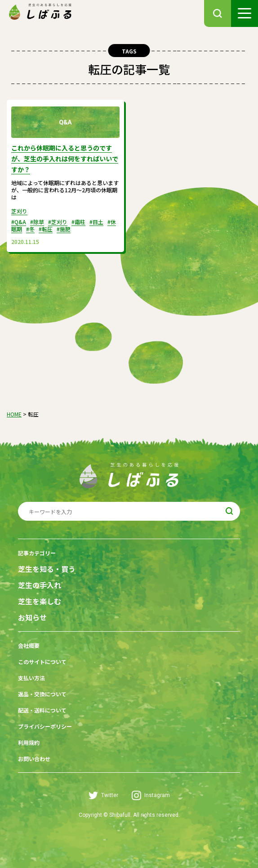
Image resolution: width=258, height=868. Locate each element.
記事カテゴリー (37, 553)
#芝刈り (58, 222)
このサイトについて (42, 662)
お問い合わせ (34, 759)
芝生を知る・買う (47, 569)
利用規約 (29, 742)
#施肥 (64, 229)
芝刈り (19, 211)
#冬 (30, 229)
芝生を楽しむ (40, 601)
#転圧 (46, 229)
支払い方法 (31, 678)
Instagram (151, 795)
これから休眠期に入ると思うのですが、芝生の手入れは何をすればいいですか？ (65, 159)
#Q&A (19, 222)
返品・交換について (42, 694)
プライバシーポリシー (45, 726)
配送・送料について (42, 710)
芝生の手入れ (40, 585)
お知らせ (32, 618)
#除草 (37, 222)
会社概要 (29, 645)
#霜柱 (78, 222)
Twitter (103, 795)
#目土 (96, 222)
